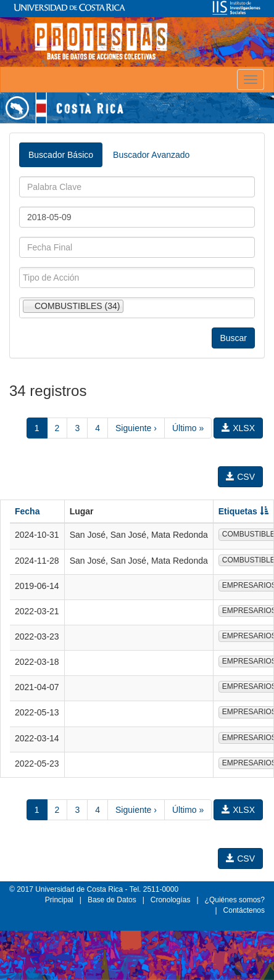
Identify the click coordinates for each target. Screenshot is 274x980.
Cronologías (171, 900)
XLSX (238, 428)
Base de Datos (112, 900)
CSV (240, 477)
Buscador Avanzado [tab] (151, 155)
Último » (188, 428)
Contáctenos (244, 910)
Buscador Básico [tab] (61, 155)
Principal (59, 900)
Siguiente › (136, 428)
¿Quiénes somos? (235, 900)
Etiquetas (243, 511)
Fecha (27, 511)
